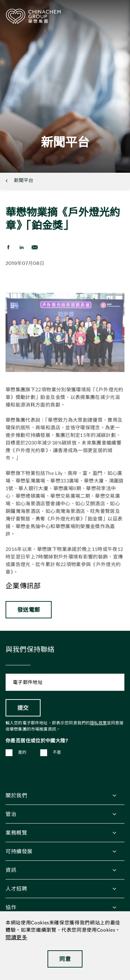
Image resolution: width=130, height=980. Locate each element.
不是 (57, 752)
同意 (65, 959)
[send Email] (35, 247)
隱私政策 (98, 723)
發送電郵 (29, 610)
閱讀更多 (16, 938)
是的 (22, 752)
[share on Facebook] (8, 247)
